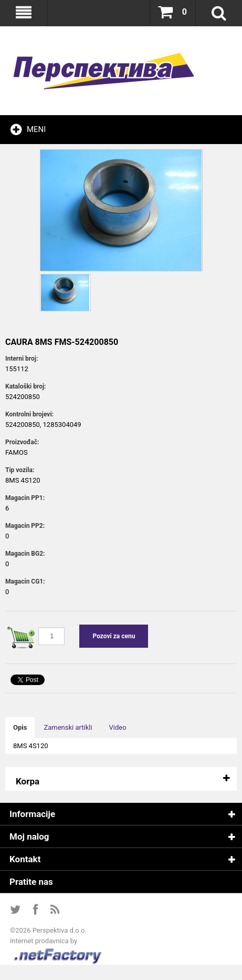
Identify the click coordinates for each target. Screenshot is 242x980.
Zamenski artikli (68, 727)
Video (118, 727)
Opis (20, 727)
